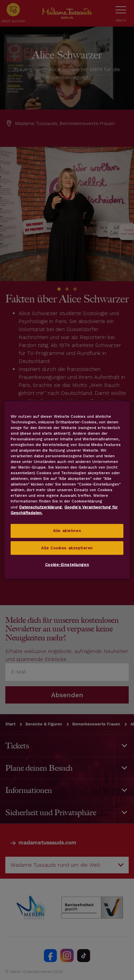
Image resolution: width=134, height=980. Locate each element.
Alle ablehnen (67, 530)
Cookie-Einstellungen (67, 565)
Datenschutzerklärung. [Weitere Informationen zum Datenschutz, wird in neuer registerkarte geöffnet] (41, 507)
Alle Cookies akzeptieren (67, 548)
